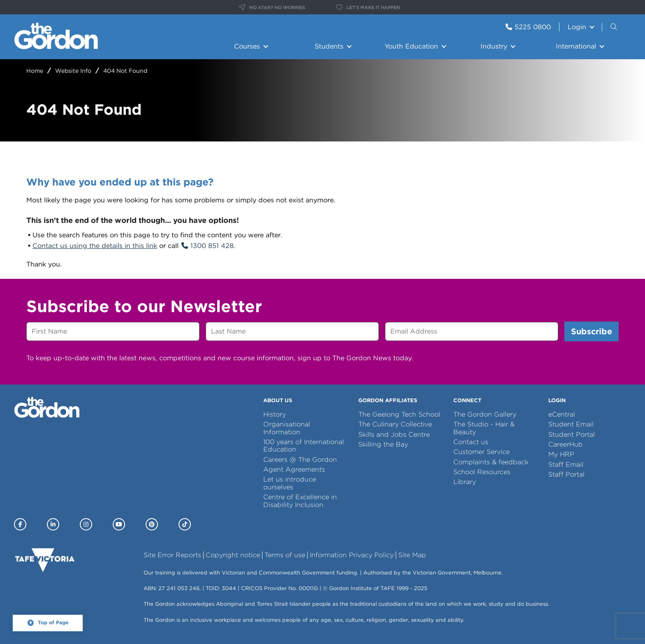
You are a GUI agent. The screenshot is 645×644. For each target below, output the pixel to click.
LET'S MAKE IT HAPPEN (368, 7)
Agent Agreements (294, 469)
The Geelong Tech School (399, 414)
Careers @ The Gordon (300, 460)
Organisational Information (287, 428)
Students (329, 46)
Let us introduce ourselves (290, 483)
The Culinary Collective (395, 424)
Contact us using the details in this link (95, 246)
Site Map (412, 555)
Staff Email (566, 464)
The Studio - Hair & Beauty (484, 428)
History (275, 414)
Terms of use (285, 555)
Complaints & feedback (491, 462)
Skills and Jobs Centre (394, 434)
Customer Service (481, 452)
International (576, 46)
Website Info (73, 71)
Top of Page (53, 623)
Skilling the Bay (383, 444)
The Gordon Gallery (485, 414)
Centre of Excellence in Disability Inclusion (300, 501)
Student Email (571, 424)
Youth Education (411, 46)
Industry (494, 46)
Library (465, 482)
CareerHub (566, 444)
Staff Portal (566, 474)
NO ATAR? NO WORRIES (272, 7)
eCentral (562, 414)
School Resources (482, 472)
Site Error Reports (172, 555)
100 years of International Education (304, 446)
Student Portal (572, 434)
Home (35, 71)
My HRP (561, 454)
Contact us (471, 442)
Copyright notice (233, 555)
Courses (247, 46)
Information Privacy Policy (352, 555)
